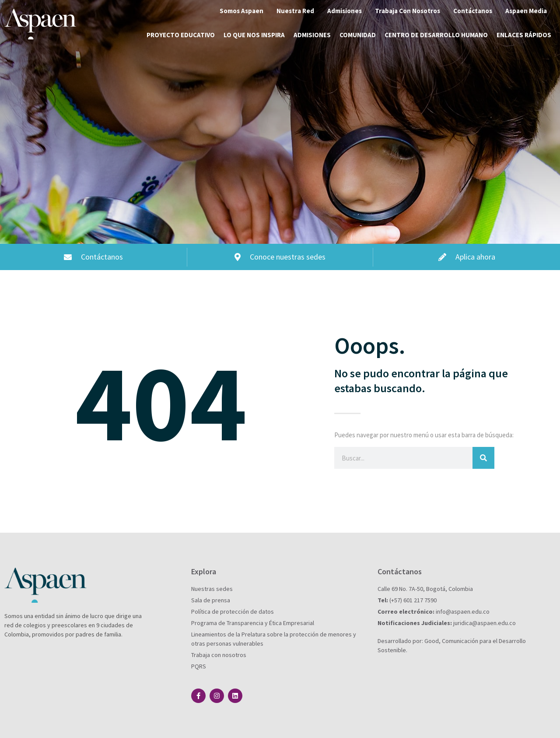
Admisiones (345, 11)
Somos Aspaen (241, 11)
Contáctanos (473, 11)
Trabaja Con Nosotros (408, 11)
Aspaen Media (526, 11)
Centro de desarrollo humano (436, 35)
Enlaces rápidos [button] (524, 35)
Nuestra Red (295, 11)
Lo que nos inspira (254, 35)
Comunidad (358, 35)
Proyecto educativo (181, 35)
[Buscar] (483, 458)
